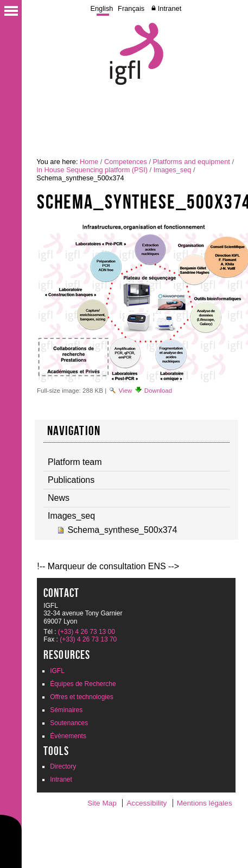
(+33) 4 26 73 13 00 (87, 632)
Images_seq (173, 170)
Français (131, 8)
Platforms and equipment (192, 162)
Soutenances (69, 723)
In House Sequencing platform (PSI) (92, 170)
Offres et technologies (82, 697)
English (101, 8)
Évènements (68, 736)
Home (89, 162)
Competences (126, 162)
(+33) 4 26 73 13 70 (88, 639)
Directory (63, 766)
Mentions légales (205, 803)
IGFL (57, 671)
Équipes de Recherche (83, 684)
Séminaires (66, 710)
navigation (74, 431)
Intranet (170, 8)
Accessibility (147, 803)
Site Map (102, 803)
